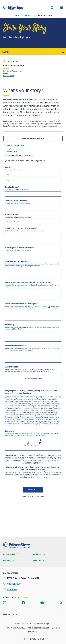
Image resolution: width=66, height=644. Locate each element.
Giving (7, 560)
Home (16, 15)
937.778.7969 (8, 76)
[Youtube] (42, 603)
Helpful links (10, 614)
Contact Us (40, 560)
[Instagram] (5, 603)
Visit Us (37, 554)
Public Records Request (38, 628)
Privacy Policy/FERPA (15, 628)
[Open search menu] (52, 8)
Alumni (28, 15)
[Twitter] (61, 603)
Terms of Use (33, 632)
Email (6, 73)
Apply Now (9, 554)
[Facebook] (23, 603)
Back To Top (37, 639)
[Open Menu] (61, 8)
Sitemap (56, 628)
